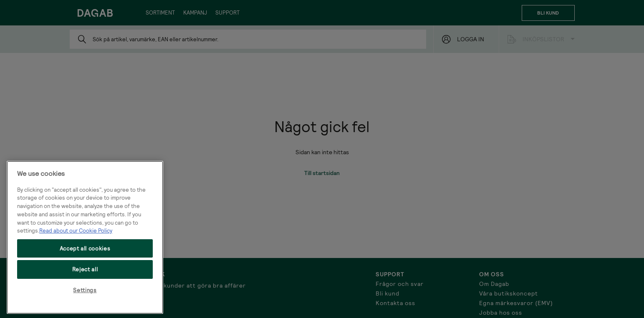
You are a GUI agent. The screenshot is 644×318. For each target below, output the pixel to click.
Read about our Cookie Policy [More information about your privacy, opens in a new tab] (76, 230)
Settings (85, 290)
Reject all (85, 269)
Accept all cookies (85, 248)
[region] (85, 237)
